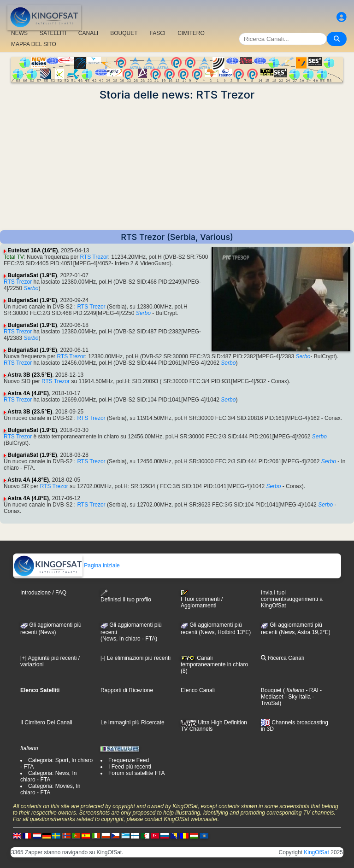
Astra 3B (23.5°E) (30, 375)
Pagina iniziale (67, 565)
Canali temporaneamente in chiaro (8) (214, 664)
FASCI (158, 33)
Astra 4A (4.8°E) (28, 393)
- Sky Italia (297, 697)
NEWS (19, 33)
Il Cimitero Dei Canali (46, 722)
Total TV (14, 257)
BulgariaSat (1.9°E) (32, 275)
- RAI (311, 690)
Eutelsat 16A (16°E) (32, 250)
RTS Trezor (94, 257)
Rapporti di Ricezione (127, 690)
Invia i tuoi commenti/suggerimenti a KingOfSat (292, 599)
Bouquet (271, 690)
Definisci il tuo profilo (126, 596)
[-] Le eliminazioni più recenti (136, 658)
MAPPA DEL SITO (34, 44)
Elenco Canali (198, 690)
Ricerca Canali (282, 658)
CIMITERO (191, 33)
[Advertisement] (177, 166)
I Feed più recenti (130, 767)
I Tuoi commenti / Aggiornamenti (202, 599)
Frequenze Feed (129, 760)
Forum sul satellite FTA (136, 773)
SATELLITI (53, 33)
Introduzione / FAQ (43, 593)
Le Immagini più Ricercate (133, 722)
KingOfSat (316, 852)
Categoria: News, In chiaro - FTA (48, 776)
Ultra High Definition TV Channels (214, 726)
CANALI (88, 33)
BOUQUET (124, 33)
